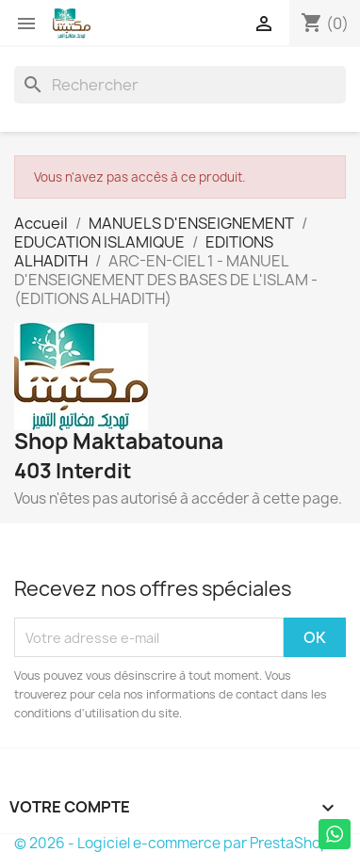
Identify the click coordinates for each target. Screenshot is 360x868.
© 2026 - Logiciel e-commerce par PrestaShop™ (179, 843)
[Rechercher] (180, 85)
